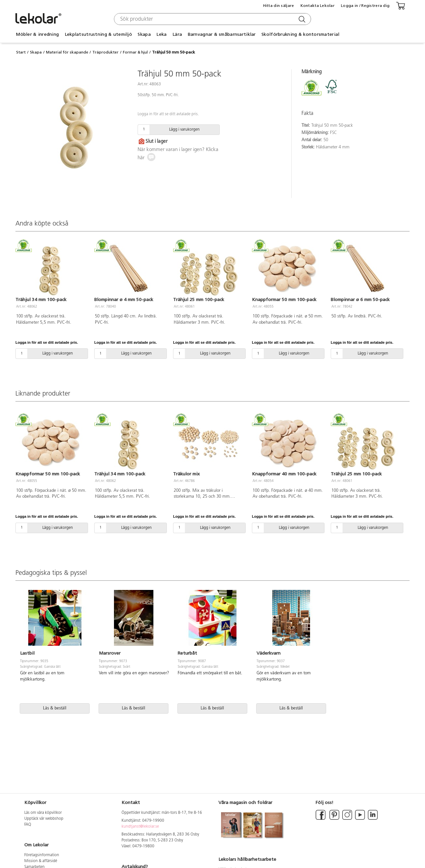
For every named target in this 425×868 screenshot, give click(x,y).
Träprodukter (105, 52)
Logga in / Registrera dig (365, 6)
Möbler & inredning (37, 34)
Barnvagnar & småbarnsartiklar (222, 34)
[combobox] (212, 19)
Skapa (144, 34)
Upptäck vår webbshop (44, 819)
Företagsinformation (42, 855)
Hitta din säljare (279, 6)
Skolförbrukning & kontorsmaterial (300, 34)
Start (21, 52)
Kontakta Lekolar (318, 6)
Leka (161, 34)
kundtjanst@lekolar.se (140, 827)
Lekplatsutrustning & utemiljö (98, 34)
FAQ (28, 825)
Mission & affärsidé (41, 861)
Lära (177, 34)
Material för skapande (67, 52)
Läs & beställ (55, 708)
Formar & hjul (135, 52)
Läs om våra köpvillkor (43, 813)
